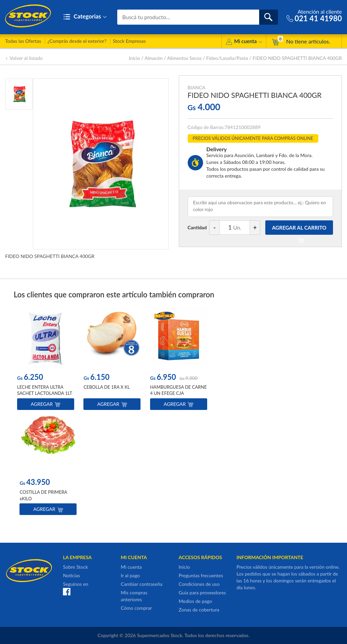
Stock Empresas (129, 41)
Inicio (135, 58)
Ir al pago (130, 575)
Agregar (46, 404)
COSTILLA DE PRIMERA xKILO (43, 495)
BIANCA (197, 87)
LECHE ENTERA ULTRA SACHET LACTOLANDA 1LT (45, 390)
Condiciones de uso (199, 584)
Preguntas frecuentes (201, 575)
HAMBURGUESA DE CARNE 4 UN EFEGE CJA (178, 390)
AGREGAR (299, 230)
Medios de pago (195, 601)
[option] (46, 361)
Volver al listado (24, 58)
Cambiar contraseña (142, 584)
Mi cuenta (244, 42)
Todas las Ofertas (23, 41)
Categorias (85, 17)
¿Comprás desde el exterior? (77, 41)
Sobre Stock (75, 567)
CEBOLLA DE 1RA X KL (106, 387)
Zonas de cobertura (199, 610)
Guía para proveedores (202, 593)
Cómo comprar (136, 608)
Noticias (71, 575)
